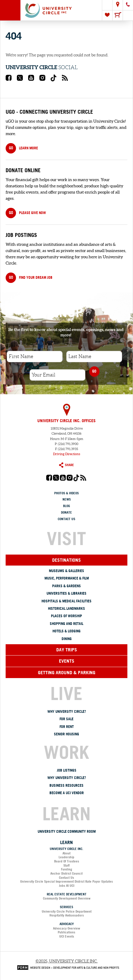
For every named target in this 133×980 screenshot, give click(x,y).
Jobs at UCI (67, 886)
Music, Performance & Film (67, 578)
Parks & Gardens (66, 586)
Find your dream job (29, 278)
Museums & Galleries (66, 571)
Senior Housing (66, 734)
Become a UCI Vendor (67, 793)
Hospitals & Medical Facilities (66, 601)
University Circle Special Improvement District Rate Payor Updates (66, 881)
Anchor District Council (66, 873)
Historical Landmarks (66, 608)
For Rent (67, 727)
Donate (66, 512)
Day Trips (67, 650)
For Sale (66, 719)
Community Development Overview (67, 898)
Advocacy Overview (66, 928)
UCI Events (67, 936)
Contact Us (66, 519)
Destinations (66, 560)
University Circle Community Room (67, 831)
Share (66, 465)
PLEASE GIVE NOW (26, 213)
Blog (66, 506)
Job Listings (67, 770)
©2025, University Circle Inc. (67, 961)
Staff (66, 865)
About (66, 853)
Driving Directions (67, 454)
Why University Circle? (67, 711)
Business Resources (66, 785)
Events (67, 661)
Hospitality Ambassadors (67, 915)
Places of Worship (66, 616)
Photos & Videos (66, 493)
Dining (67, 639)
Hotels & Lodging (66, 631)
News (67, 499)
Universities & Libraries (66, 593)
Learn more (22, 148)
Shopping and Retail (66, 624)
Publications (66, 932)
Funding (67, 869)
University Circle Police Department (67, 911)
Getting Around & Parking (67, 672)
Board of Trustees (67, 861)
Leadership (66, 857)
